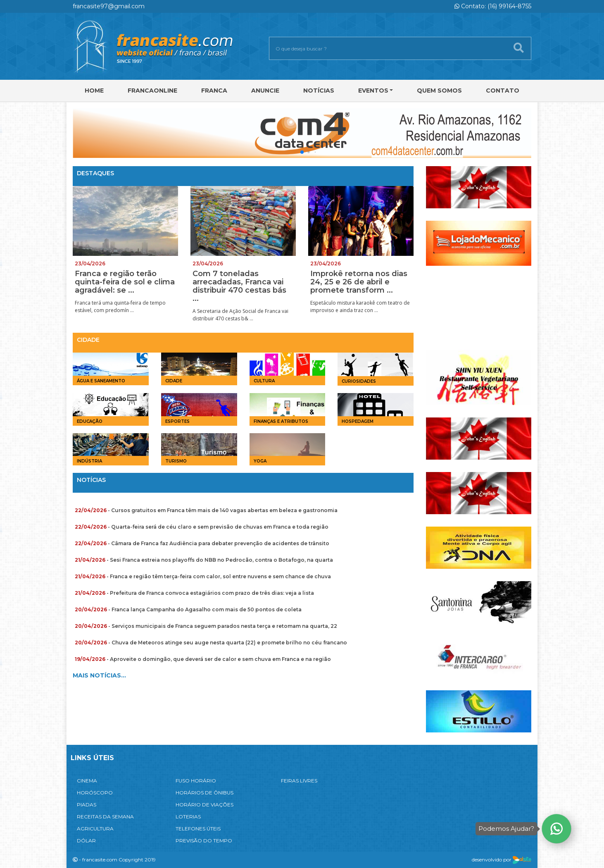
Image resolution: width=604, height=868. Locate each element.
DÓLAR (86, 841)
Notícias (319, 91)
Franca (214, 91)
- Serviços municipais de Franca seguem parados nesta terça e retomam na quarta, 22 (206, 626)
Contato (503, 91)
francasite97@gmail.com (109, 6)
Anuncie (265, 91)
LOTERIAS (188, 817)
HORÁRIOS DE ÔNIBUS (205, 793)
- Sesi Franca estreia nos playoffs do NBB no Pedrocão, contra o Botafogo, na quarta (204, 560)
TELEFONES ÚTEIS (198, 829)
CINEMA (87, 781)
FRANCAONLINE (152, 91)
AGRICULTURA (95, 829)
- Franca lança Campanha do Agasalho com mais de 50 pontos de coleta (188, 609)
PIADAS (87, 805)
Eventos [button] (373, 91)
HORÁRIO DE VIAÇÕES (205, 805)
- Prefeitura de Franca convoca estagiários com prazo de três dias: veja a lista (194, 593)
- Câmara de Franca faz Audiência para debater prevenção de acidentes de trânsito (202, 543)
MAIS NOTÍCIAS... (99, 675)
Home (94, 91)
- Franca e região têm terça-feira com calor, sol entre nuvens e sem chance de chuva (203, 576)
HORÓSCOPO (95, 793)
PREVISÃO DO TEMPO (204, 841)
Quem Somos (439, 91)
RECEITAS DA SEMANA (105, 817)
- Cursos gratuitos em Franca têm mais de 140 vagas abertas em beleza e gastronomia (206, 510)
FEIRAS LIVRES (299, 781)
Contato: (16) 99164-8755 (493, 6)
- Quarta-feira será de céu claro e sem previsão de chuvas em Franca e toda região (202, 527)
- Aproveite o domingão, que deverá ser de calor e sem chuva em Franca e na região (203, 659)
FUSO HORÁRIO (196, 781)
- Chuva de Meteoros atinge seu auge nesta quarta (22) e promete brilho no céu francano (211, 643)
